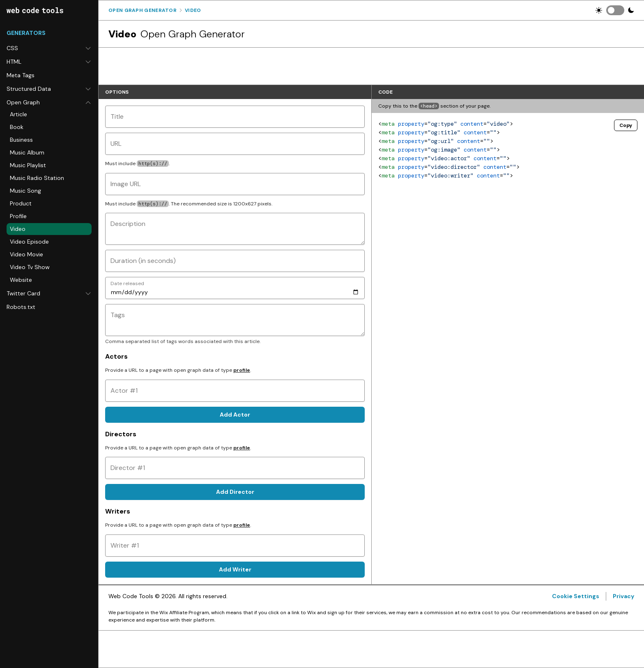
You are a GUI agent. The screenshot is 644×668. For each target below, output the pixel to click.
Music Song (25, 191)
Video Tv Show (30, 267)
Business (21, 140)
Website (21, 280)
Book (17, 127)
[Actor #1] (235, 391)
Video (18, 229)
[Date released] (235, 288)
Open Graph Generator (143, 10)
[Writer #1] (235, 546)
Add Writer (235, 569)
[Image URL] (235, 184)
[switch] (615, 10)
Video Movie (26, 254)
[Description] (235, 229)
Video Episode (29, 242)
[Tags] (235, 320)
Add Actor (235, 415)
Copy (626, 125)
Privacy (623, 596)
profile (242, 370)
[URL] (235, 144)
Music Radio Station (37, 178)
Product (21, 203)
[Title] (235, 117)
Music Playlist (28, 165)
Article (18, 114)
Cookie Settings (576, 596)
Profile (18, 216)
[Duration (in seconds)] (235, 261)
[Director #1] (235, 468)
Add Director (235, 492)
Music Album (27, 152)
